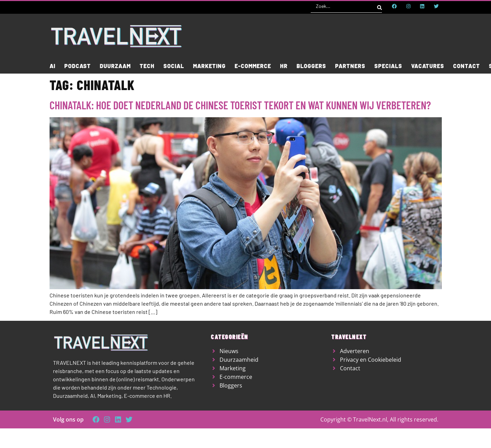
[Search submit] (380, 6)
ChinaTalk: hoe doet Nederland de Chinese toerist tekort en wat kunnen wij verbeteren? (240, 105)
